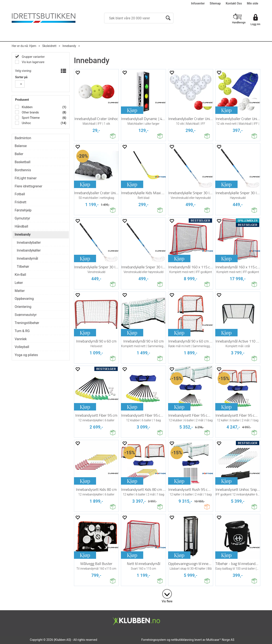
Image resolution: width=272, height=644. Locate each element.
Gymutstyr (22, 218)
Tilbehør (23, 267)
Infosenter (198, 3)
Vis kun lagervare (33, 62)
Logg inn (255, 24)
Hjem (33, 46)
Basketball (23, 162)
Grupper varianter (33, 57)
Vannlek (21, 339)
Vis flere (167, 601)
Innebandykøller (29, 250)
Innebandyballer (29, 243)
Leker (19, 283)
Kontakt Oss (234, 3)
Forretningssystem (154, 640)
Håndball (21, 226)
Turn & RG (22, 331)
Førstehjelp (23, 210)
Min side (253, 3)
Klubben (27, 107)
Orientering (23, 307)
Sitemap (215, 3)
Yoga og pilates (26, 355)
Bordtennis (23, 170)
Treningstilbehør (27, 323)
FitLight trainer (26, 178)
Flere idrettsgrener (28, 186)
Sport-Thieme (30, 118)
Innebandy (69, 46)
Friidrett (21, 202)
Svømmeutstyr (26, 315)
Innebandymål (27, 258)
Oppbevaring (24, 299)
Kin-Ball (20, 275)
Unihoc (26, 123)
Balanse (21, 146)
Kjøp (132, 110)
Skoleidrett (49, 46)
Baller (19, 154)
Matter (20, 291)
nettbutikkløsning (182, 640)
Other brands (30, 112)
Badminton (23, 138)
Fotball (20, 194)
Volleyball (22, 347)
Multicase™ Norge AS (220, 640)
